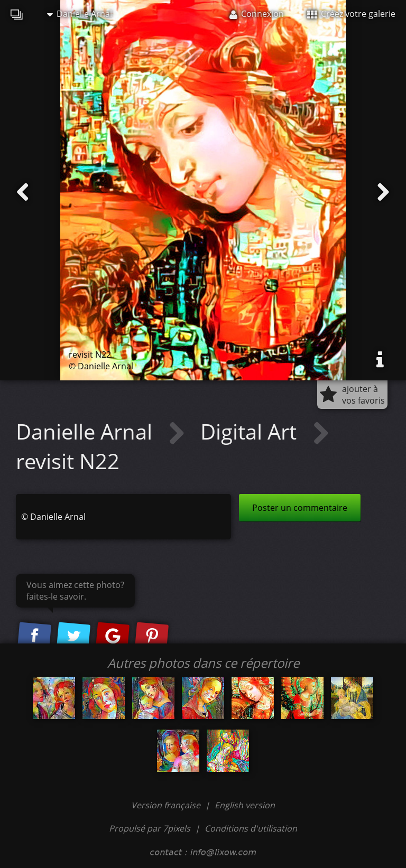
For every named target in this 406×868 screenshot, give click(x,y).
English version (245, 805)
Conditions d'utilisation (251, 828)
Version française (167, 805)
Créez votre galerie (351, 14)
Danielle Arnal (80, 14)
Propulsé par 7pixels (150, 828)
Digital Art (251, 431)
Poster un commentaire (300, 508)
